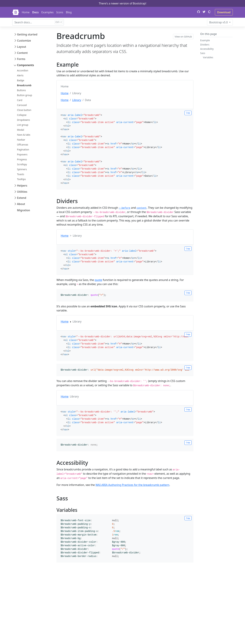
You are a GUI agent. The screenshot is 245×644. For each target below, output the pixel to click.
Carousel (22, 105)
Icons (60, 12)
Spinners (22, 169)
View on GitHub (183, 37)
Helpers (22, 186)
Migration (24, 210)
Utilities (22, 192)
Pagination (23, 149)
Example (205, 40)
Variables (208, 57)
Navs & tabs (24, 135)
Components (26, 65)
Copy (188, 113)
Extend (22, 198)
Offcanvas (23, 145)
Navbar (21, 140)
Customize (24, 41)
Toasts (21, 174)
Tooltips (21, 179)
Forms (21, 59)
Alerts (20, 75)
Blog (69, 12)
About (21, 204)
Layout (22, 47)
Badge (21, 80)
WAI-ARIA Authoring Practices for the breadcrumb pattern (132, 485)
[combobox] (38, 22)
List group (23, 125)
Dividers (205, 45)
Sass (203, 53)
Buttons (21, 90)
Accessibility (207, 49)
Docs (36, 12)
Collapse (22, 115)
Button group (24, 95)
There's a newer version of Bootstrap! (122, 3)
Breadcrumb (24, 85)
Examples (47, 12)
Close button (24, 110)
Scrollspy (22, 164)
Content (22, 53)
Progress (22, 159)
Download (224, 12)
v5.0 (219, 22)
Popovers (22, 154)
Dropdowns (23, 120)
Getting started (27, 34)
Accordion (23, 70)
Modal (21, 130)
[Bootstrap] (16, 12)
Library (77, 100)
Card (20, 100)
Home (26, 12)
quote (98, 280)
